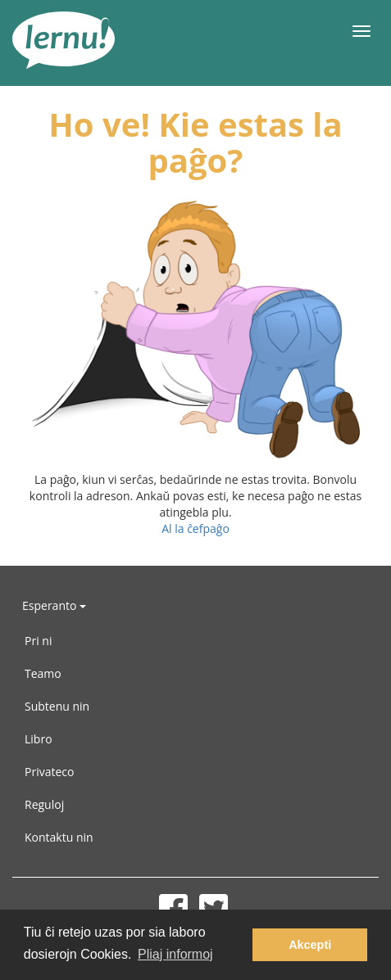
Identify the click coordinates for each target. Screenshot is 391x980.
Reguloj (44, 804)
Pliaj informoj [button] (175, 954)
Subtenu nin (57, 706)
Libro (39, 739)
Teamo (43, 673)
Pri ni (38, 641)
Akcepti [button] (310, 945)
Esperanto (54, 605)
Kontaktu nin (59, 837)
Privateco (49, 772)
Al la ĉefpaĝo (195, 528)
